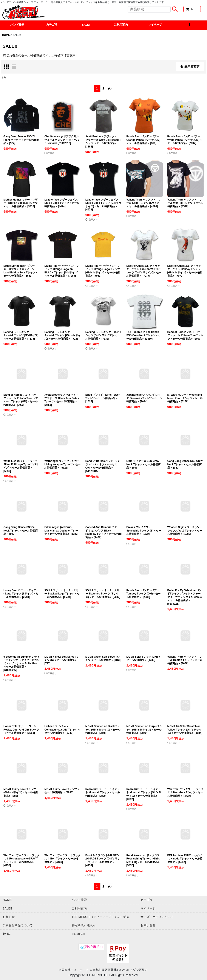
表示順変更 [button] (190, 67)
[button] (190, 25)
